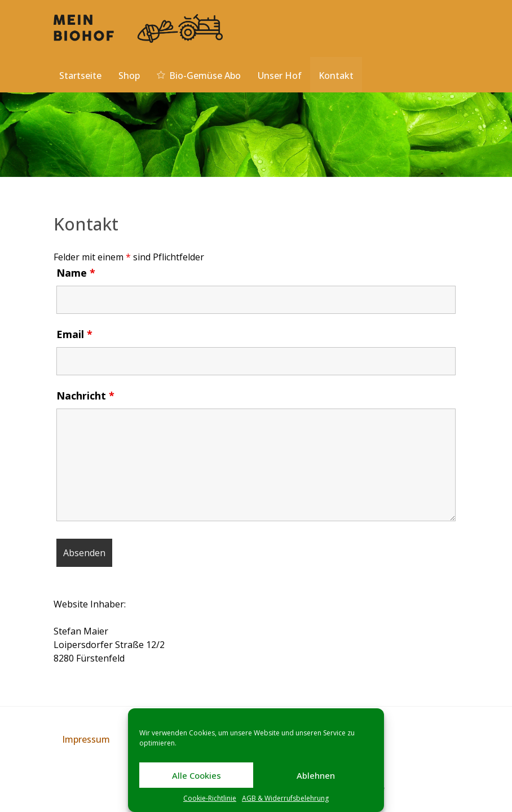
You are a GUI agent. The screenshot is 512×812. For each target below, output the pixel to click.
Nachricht (85, 396)
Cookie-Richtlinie (210, 798)
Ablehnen (316, 775)
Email (74, 334)
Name (76, 273)
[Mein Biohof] (138, 28)
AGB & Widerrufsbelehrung (285, 798)
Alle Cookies (197, 775)
